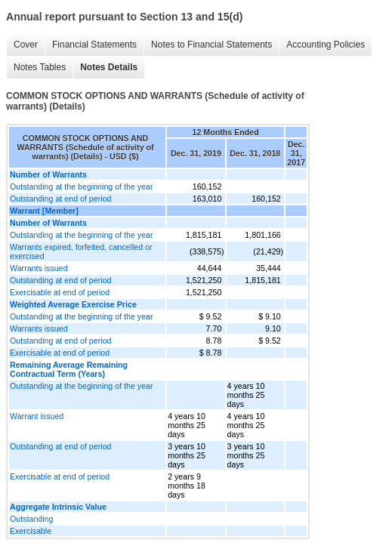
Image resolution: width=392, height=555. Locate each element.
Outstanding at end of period (60, 199)
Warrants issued (39, 268)
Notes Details (109, 67)
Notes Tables (40, 67)
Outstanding (31, 519)
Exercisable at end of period (60, 292)
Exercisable (31, 531)
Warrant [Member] (44, 211)
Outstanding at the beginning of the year (82, 187)
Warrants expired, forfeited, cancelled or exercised (81, 251)
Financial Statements (94, 45)
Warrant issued (37, 416)
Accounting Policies (326, 45)
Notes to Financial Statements (211, 45)
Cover (26, 45)
